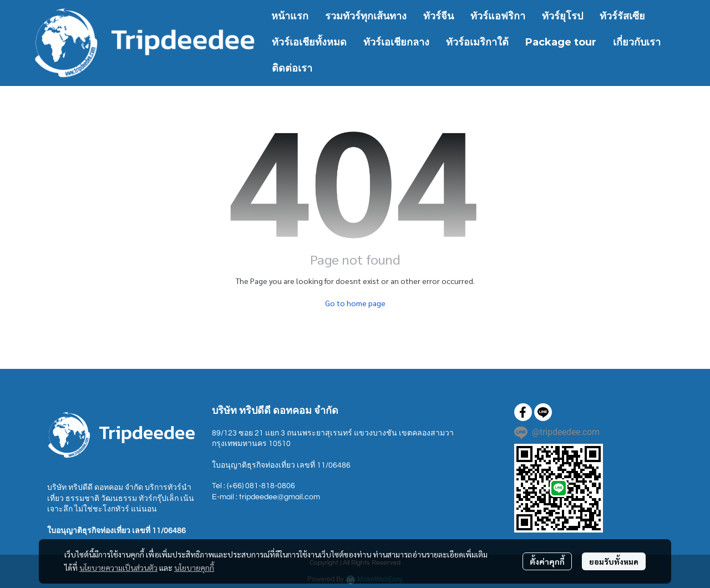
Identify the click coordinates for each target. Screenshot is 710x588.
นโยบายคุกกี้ (194, 567)
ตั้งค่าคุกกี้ (547, 561)
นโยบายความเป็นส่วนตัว (118, 567)
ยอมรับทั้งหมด (614, 561)
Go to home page (355, 303)
